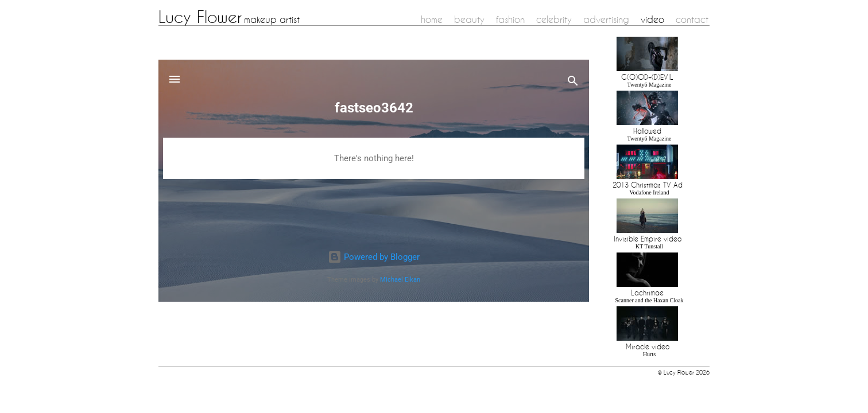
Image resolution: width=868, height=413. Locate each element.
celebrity (554, 19)
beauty (469, 19)
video (652, 19)
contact (692, 19)
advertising (606, 19)
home (432, 19)
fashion (510, 19)
